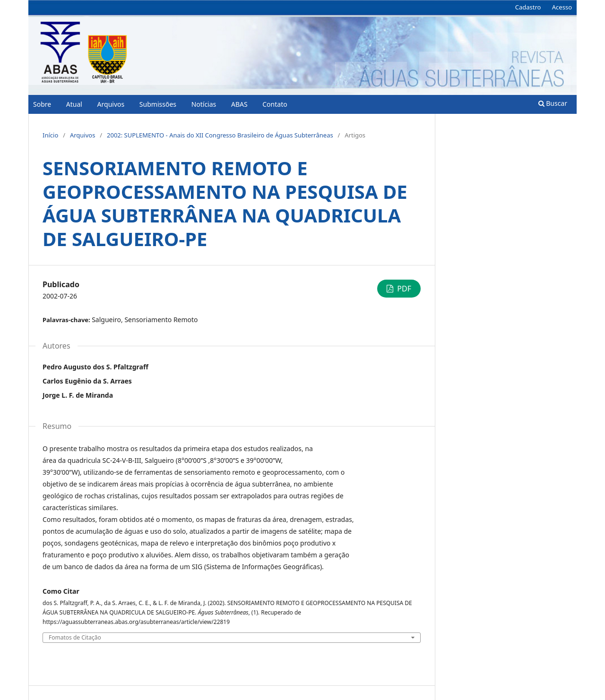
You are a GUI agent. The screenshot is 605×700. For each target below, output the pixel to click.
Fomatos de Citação (75, 638)
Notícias (204, 104)
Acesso (562, 7)
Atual (74, 104)
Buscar (553, 103)
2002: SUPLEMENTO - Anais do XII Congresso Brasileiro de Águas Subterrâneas (220, 135)
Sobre (42, 104)
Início (50, 135)
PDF (403, 289)
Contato (275, 104)
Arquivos (111, 104)
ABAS (239, 104)
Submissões (158, 104)
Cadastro (528, 7)
